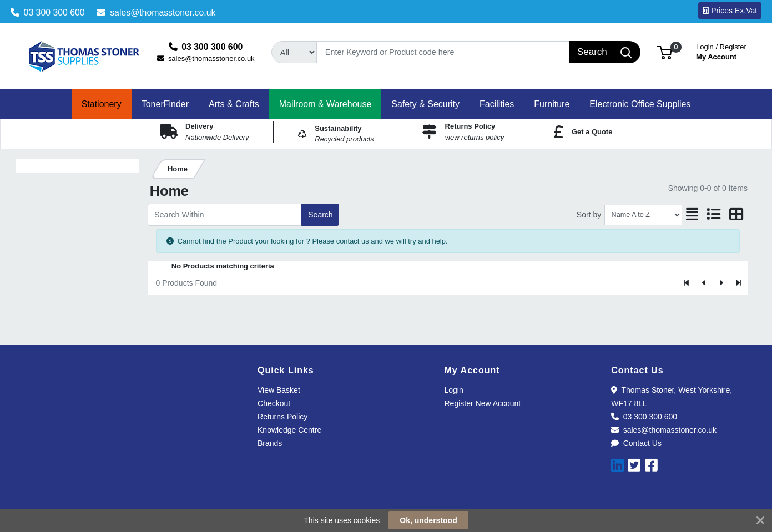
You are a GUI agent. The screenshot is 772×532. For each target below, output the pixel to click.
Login (454, 390)
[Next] (721, 283)
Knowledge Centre (289, 430)
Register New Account (483, 403)
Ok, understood (428, 520)
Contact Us (636, 443)
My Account (721, 51)
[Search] (443, 52)
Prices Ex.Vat (730, 11)
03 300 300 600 (48, 12)
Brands (270, 443)
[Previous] (704, 283)
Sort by (589, 215)
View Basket (279, 390)
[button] (665, 52)
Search (320, 215)
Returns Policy (282, 417)
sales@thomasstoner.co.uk (156, 12)
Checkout (274, 403)
